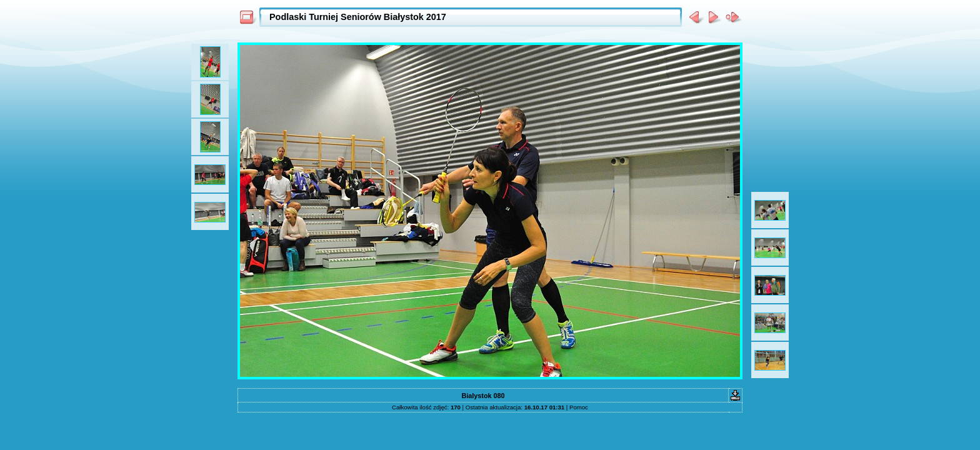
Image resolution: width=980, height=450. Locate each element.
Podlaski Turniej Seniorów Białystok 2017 (358, 17)
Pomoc (579, 407)
